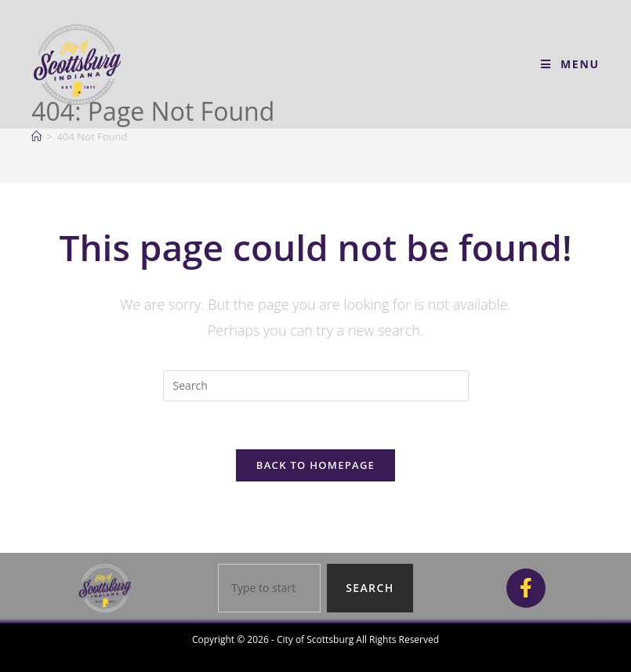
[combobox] (269, 588)
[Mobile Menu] (570, 64)
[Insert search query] (316, 386)
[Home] (36, 136)
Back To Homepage (315, 465)
